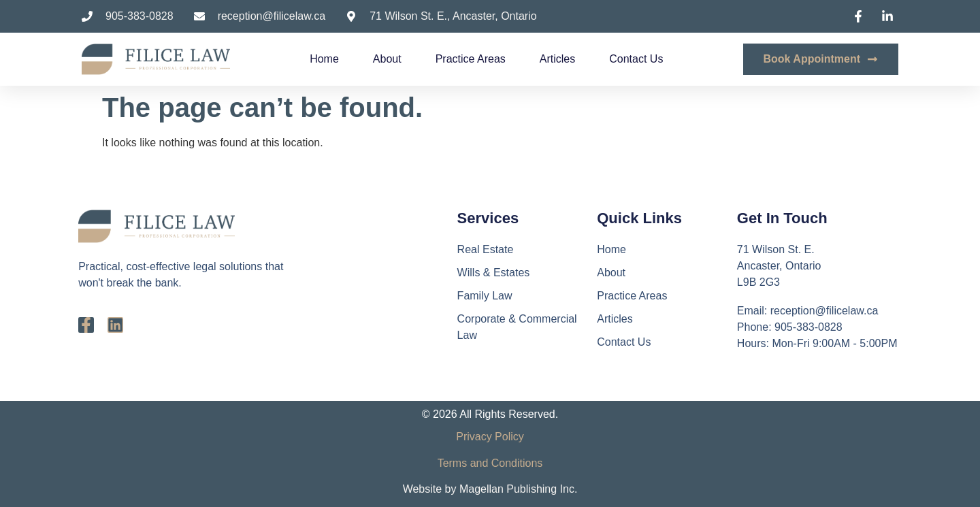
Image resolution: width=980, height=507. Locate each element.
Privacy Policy (490, 437)
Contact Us (636, 59)
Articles (557, 59)
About (387, 59)
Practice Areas (471, 59)
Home (324, 59)
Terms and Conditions (490, 463)
